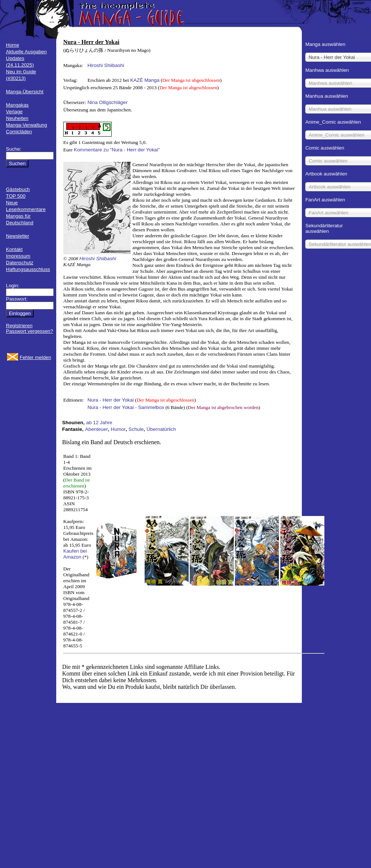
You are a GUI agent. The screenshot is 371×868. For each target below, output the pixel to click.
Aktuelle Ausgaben (26, 52)
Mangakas (17, 105)
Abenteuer (97, 429)
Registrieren (19, 326)
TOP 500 (16, 196)
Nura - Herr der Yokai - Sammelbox (126, 407)
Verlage (14, 112)
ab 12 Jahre (99, 423)
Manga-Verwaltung (26, 125)
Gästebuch (18, 189)
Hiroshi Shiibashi (106, 65)
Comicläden (19, 132)
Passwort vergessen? (29, 331)
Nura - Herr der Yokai (110, 400)
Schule (136, 429)
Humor (118, 429)
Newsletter (18, 236)
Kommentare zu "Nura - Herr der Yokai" (117, 150)
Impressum (18, 256)
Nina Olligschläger (107, 102)
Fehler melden (35, 357)
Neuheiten (17, 118)
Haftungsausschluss (28, 269)
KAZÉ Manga (145, 80)
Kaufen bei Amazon (75, 554)
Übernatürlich (161, 429)
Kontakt (14, 249)
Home (13, 45)
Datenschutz (20, 263)
